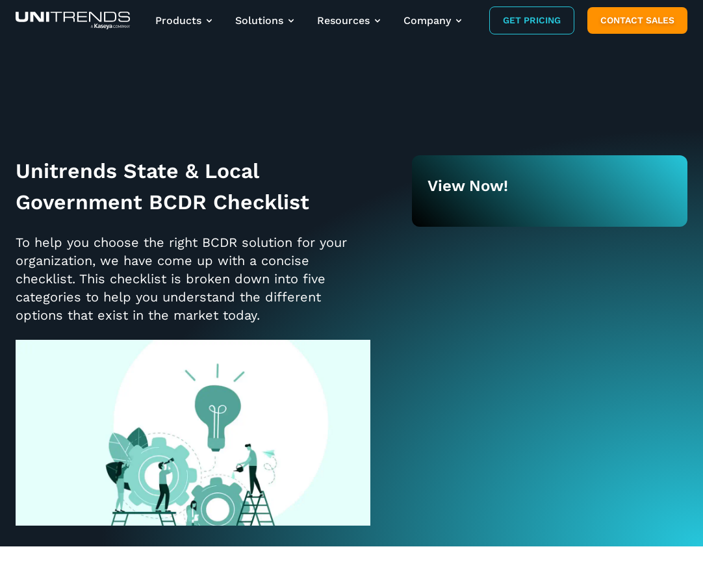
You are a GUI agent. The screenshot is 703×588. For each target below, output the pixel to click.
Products (185, 20)
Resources (350, 20)
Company (434, 20)
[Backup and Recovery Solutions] (73, 20)
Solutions (266, 20)
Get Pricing (532, 20)
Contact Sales (637, 20)
